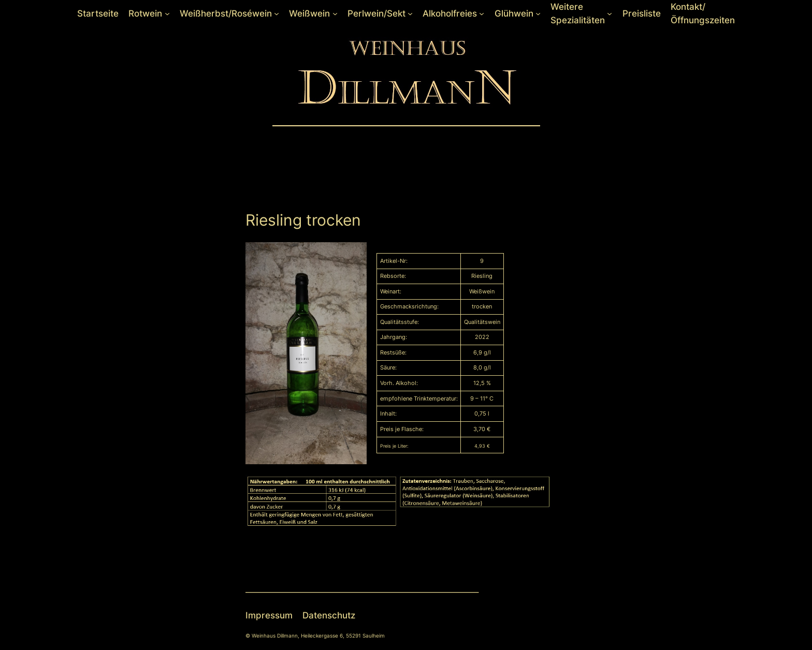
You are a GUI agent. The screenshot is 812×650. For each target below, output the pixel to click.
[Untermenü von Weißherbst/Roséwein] (277, 13)
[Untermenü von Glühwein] (538, 13)
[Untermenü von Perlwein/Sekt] (410, 13)
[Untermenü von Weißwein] (335, 13)
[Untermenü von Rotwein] (167, 13)
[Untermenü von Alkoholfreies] (482, 13)
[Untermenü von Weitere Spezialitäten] (610, 13)
